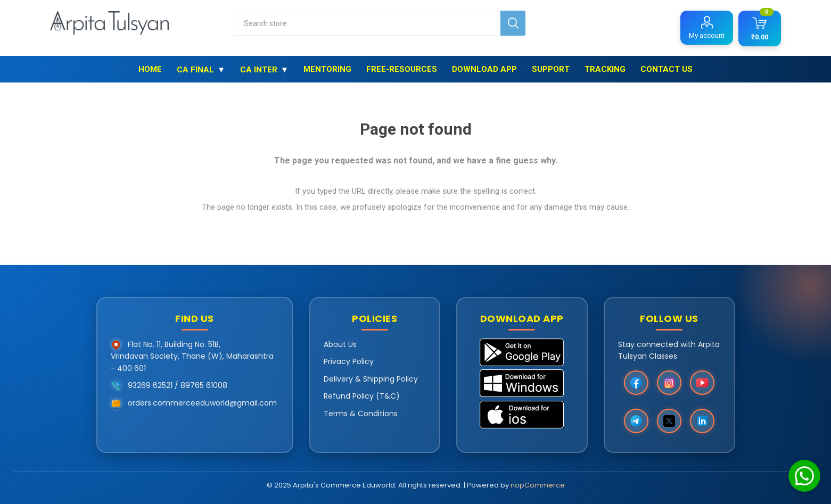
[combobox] (366, 23)
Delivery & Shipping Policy (371, 379)
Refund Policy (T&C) (362, 396)
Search (513, 23)
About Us (340, 344)
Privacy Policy (349, 361)
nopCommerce (538, 485)
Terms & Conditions (361, 414)
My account (707, 35)
